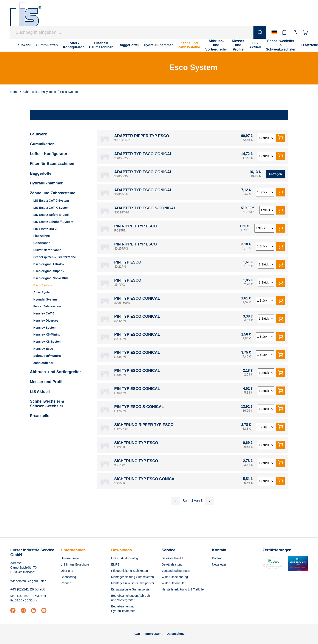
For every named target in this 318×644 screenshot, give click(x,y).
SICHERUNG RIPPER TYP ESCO (144, 425)
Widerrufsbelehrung (175, 577)
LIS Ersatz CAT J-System (51, 201)
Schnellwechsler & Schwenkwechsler (47, 404)
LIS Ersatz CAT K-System (51, 208)
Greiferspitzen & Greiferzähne (55, 257)
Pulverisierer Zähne (47, 250)
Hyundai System (45, 299)
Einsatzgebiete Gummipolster (131, 589)
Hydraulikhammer (46, 183)
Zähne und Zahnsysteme (53, 193)
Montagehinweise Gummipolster (133, 583)
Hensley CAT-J (44, 313)
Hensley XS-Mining (47, 334)
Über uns (67, 571)
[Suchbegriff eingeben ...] (132, 32)
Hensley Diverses (46, 320)
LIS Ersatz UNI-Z (45, 229)
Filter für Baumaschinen (52, 164)
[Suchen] (260, 32)
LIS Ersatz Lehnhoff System (53, 222)
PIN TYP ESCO (128, 262)
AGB (137, 634)
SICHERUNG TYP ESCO (136, 443)
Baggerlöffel (41, 173)
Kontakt (217, 558)
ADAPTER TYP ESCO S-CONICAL (145, 208)
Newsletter (219, 564)
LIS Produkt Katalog (125, 558)
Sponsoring (68, 577)
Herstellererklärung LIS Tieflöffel (183, 589)
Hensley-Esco (43, 349)
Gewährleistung (172, 564)
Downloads (122, 550)
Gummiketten (42, 144)
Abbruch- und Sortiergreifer (55, 372)
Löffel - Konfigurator (49, 154)
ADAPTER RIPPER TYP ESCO (142, 136)
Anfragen (275, 174)
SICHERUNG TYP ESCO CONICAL (146, 479)
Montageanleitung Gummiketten (133, 577)
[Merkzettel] (284, 32)
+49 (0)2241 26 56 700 (28, 589)
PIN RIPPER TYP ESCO (136, 226)
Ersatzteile (40, 416)
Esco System (43, 285)
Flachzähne (42, 236)
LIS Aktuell (40, 392)
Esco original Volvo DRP (51, 278)
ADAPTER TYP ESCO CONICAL (143, 154)
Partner (66, 583)
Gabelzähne (42, 243)
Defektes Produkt (173, 558)
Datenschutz (175, 634)
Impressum (154, 634)
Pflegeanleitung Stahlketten (130, 571)
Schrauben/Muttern (47, 356)
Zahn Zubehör (43, 363)
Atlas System (43, 292)
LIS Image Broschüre (75, 564)
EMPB (116, 564)
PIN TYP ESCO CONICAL (137, 298)
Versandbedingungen (176, 571)
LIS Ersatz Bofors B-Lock (51, 215)
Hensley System (45, 328)
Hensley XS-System (47, 342)
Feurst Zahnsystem (47, 306)
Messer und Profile (47, 382)
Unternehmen (73, 550)
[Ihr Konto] (295, 32)
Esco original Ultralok (49, 264)
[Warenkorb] (305, 32)
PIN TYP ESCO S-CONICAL (139, 407)
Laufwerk (38, 134)
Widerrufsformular (174, 583)
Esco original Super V (49, 271)
